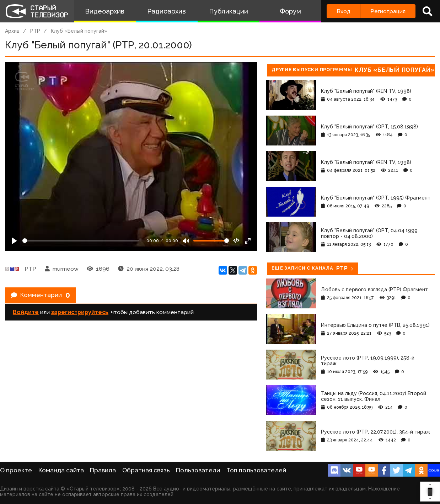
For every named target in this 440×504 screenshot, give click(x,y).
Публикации (229, 11)
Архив (12, 31)
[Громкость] (211, 241)
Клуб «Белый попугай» (79, 31)
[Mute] (186, 241)
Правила (103, 470)
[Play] (14, 241)
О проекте (16, 470)
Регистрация (388, 11)
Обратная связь (146, 470)
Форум (290, 11)
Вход (344, 11)
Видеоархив (105, 11)
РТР (35, 31)
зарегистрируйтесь (80, 315)
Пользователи (198, 470)
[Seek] (81, 241)
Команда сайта (61, 470)
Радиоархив (167, 11)
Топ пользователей (256, 470)
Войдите (26, 315)
